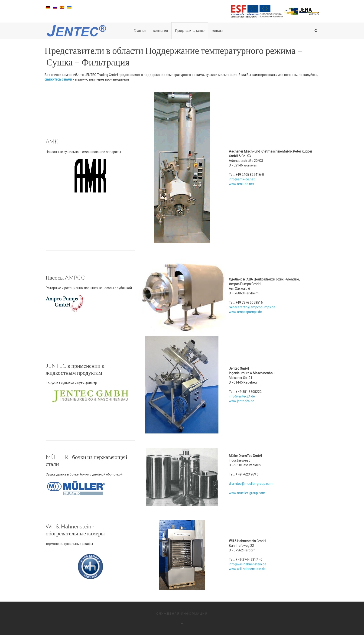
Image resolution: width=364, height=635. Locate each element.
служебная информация (182, 614)
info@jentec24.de (242, 396)
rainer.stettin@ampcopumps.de (252, 307)
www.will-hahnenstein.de (247, 569)
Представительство (190, 31)
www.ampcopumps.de (245, 312)
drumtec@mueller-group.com (251, 484)
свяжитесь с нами (58, 79)
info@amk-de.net (242, 179)
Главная (140, 31)
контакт (217, 31)
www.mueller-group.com (247, 493)
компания (161, 31)
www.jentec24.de (242, 401)
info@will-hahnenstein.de (248, 564)
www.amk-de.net (241, 184)
